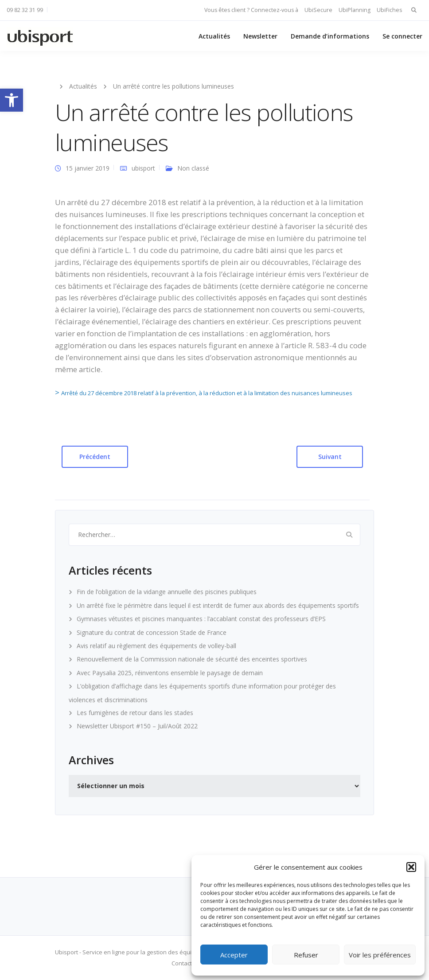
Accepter (234, 955)
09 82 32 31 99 (25, 10)
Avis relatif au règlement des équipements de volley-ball (156, 646)
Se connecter (402, 36)
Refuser (306, 955)
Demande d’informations (330, 36)
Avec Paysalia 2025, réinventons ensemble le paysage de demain (170, 673)
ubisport (143, 168)
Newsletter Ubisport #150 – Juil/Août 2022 (137, 726)
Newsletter (260, 36)
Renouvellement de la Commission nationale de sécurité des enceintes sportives (192, 659)
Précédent (95, 457)
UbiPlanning (355, 10)
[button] (12, 100)
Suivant (330, 457)
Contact (182, 963)
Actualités (214, 36)
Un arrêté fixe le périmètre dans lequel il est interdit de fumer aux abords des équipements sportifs (218, 605)
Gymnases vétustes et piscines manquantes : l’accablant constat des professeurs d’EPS (201, 619)
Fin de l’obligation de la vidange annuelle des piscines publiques (167, 592)
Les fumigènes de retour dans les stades (135, 713)
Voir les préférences (380, 955)
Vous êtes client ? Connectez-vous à (251, 10)
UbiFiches (389, 10)
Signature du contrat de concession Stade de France (152, 632)
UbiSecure (318, 10)
